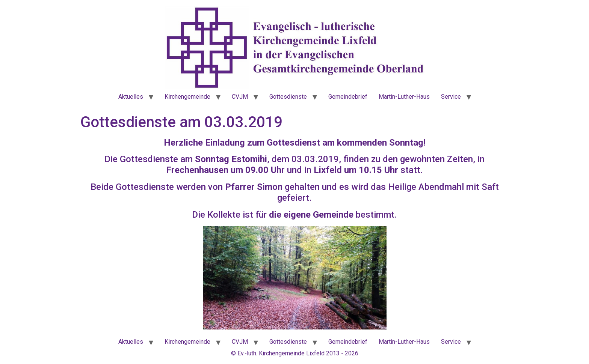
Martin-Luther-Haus (404, 97)
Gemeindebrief (348, 97)
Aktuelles (131, 97)
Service (451, 97)
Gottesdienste (288, 97)
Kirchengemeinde (187, 97)
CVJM (240, 97)
